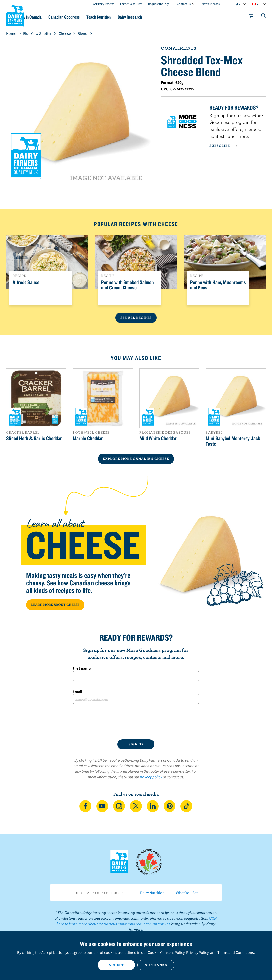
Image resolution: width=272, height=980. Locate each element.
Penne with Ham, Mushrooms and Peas (218, 285)
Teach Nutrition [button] (124, 17)
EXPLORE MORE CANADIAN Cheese (136, 459)
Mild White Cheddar (158, 438)
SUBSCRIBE (223, 146)
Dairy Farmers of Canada (15, 15)
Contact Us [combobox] (184, 4)
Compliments (179, 48)
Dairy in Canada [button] (48, 17)
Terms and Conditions (236, 952)
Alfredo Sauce (26, 282)
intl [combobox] (259, 4)
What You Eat (187, 893)
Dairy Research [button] (159, 17)
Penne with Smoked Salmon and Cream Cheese (128, 285)
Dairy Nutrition (152, 893)
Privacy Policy (197, 952)
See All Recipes (136, 318)
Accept (116, 965)
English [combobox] (237, 4)
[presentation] (136, 722)
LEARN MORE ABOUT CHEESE (55, 605)
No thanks (156, 965)
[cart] (251, 17)
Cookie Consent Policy (166, 952)
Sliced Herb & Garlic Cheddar (34, 438)
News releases (211, 4)
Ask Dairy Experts (104, 4)
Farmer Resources (131, 4)
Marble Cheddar (88, 438)
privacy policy (151, 777)
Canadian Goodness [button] (86, 17)
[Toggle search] (264, 17)
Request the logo (159, 4)
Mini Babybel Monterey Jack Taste (233, 441)
